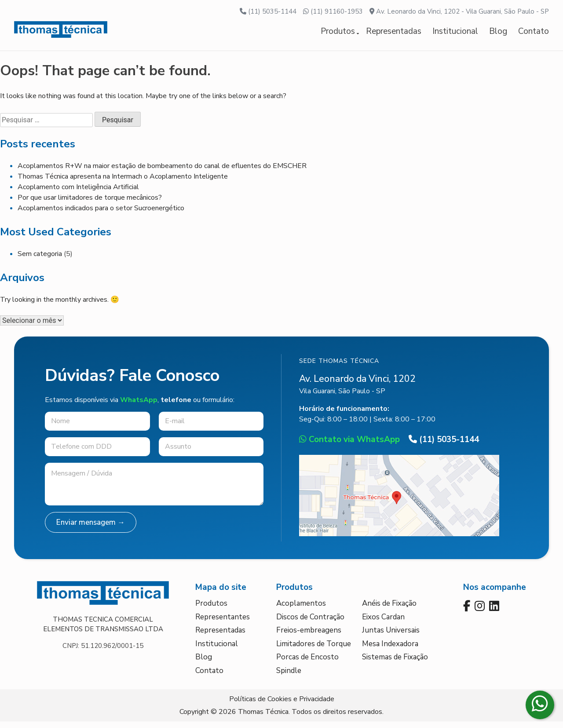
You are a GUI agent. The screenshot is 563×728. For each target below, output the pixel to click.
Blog (498, 34)
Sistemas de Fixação (395, 664)
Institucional (455, 34)
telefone (176, 406)
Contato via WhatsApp (349, 446)
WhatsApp (139, 406)
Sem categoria (40, 260)
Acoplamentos (301, 610)
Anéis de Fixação (389, 610)
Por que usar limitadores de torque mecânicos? (90, 204)
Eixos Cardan (383, 623)
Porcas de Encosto (307, 664)
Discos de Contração (310, 623)
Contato (534, 34)
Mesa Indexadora (390, 650)
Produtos (338, 34)
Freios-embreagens (309, 637)
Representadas (394, 34)
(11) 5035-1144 (268, 11)
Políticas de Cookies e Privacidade (282, 706)
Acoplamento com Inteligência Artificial (78, 193)
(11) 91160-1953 (333, 11)
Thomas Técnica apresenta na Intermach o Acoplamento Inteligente (123, 183)
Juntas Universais (391, 637)
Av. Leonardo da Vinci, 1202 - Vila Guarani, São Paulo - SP (459, 11)
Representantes (223, 623)
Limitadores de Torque (314, 650)
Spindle (289, 677)
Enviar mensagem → (91, 529)
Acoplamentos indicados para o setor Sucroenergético (101, 214)
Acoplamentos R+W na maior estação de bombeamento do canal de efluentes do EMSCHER (162, 172)
